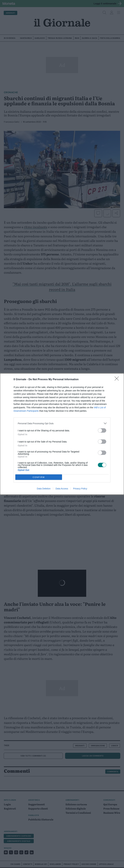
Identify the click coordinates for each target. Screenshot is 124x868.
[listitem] (62, 423)
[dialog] (62, 434)
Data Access (62, 489)
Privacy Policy (80, 489)
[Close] (118, 380)
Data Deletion (44, 489)
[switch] (102, 430)
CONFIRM (39, 477)
